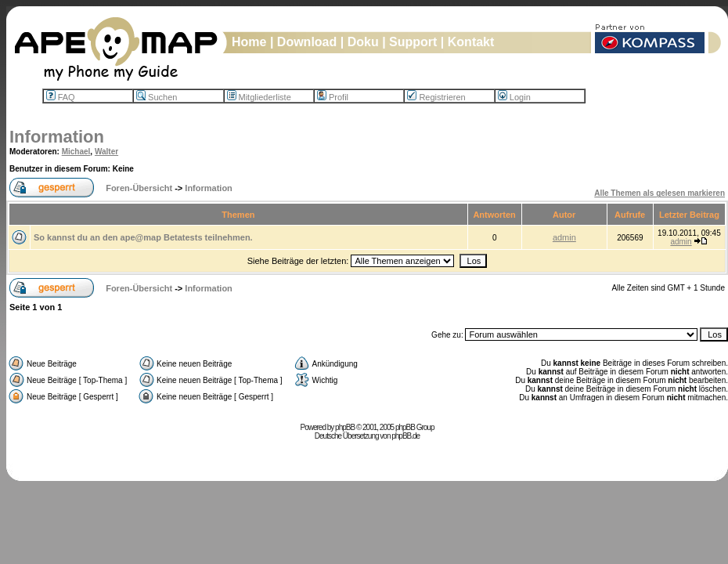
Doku (363, 42)
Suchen (157, 97)
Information (57, 137)
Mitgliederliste (259, 97)
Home (249, 42)
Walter (106, 152)
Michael (76, 152)
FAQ (61, 97)
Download (307, 42)
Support (413, 42)
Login (514, 97)
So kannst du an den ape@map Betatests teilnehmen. (143, 237)
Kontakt (471, 42)
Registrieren (436, 97)
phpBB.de (405, 436)
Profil (333, 97)
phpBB (345, 427)
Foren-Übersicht (139, 188)
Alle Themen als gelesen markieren (660, 193)
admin (564, 237)
